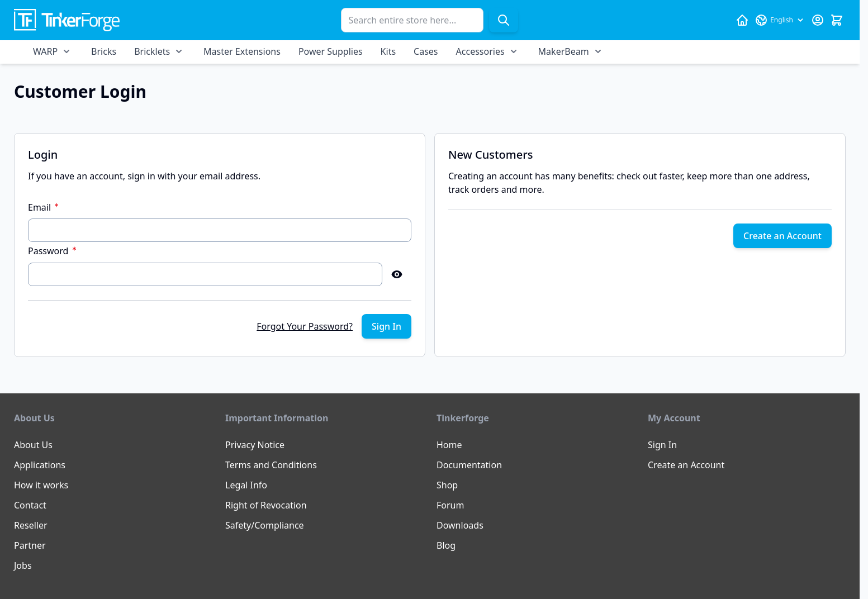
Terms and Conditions (271, 465)
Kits (388, 51)
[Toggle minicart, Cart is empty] (837, 20)
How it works (41, 485)
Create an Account (686, 465)
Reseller (31, 525)
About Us (33, 445)
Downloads (460, 525)
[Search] (504, 20)
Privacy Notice (255, 445)
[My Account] (818, 20)
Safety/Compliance (265, 525)
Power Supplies (331, 51)
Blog (446, 545)
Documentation (469, 465)
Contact (30, 505)
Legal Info (246, 485)
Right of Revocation (266, 505)
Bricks (104, 51)
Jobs (23, 565)
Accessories (480, 51)
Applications (40, 465)
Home (449, 445)
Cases (426, 51)
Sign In (662, 445)
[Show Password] (397, 274)
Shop (447, 485)
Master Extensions (242, 51)
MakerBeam (564, 51)
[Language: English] (780, 20)
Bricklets (152, 51)
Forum (450, 505)
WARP (45, 51)
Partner (30, 545)
